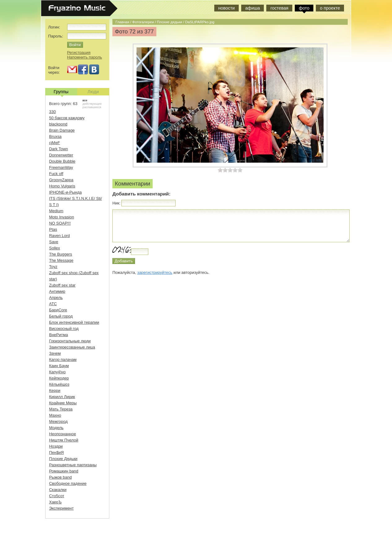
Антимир (57, 291)
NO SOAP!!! (60, 223)
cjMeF (55, 143)
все (85, 100)
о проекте (330, 8)
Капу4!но (57, 372)
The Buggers (61, 254)
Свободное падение (68, 483)
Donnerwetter (61, 155)
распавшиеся (92, 107)
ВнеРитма (59, 335)
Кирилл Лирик (62, 397)
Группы (61, 92)
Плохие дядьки (170, 22)
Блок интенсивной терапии (74, 322)
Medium (56, 211)
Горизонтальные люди (70, 341)
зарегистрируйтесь (155, 272)
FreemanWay (61, 167)
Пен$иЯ (57, 452)
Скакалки (58, 490)
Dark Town (59, 149)
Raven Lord (60, 236)
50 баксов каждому (67, 118)
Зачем (55, 353)
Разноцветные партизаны (73, 465)
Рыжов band (61, 477)
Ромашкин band (64, 471)
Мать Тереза (61, 409)
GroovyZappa (61, 180)
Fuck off (56, 174)
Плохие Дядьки (63, 459)
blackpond (58, 124)
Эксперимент (61, 508)
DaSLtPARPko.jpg (200, 22)
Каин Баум (59, 366)
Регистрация (79, 53)
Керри (55, 390)
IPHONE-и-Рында (65, 192)
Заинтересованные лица (72, 347)
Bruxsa (55, 136)
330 (53, 112)
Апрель (56, 298)
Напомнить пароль (85, 57)
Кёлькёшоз (59, 384)
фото (304, 8)
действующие (92, 104)
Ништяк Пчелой (64, 440)
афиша (253, 8)
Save (54, 242)
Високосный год (64, 329)
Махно (55, 415)
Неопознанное (63, 434)
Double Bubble (62, 161)
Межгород (59, 421)
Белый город (61, 316)
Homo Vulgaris (62, 186)
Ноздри (56, 446)
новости (226, 8)
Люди (93, 92)
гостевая (279, 8)
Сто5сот (57, 496)
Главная (122, 22)
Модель (57, 428)
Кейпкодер (59, 378)
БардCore (58, 310)
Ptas (53, 229)
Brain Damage (62, 130)
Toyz (53, 267)
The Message (61, 260)
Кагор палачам (63, 360)
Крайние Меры (63, 403)
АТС (53, 304)
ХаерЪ (56, 502)
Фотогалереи (143, 22)
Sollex (55, 248)
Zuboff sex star (62, 285)
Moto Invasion (62, 217)
